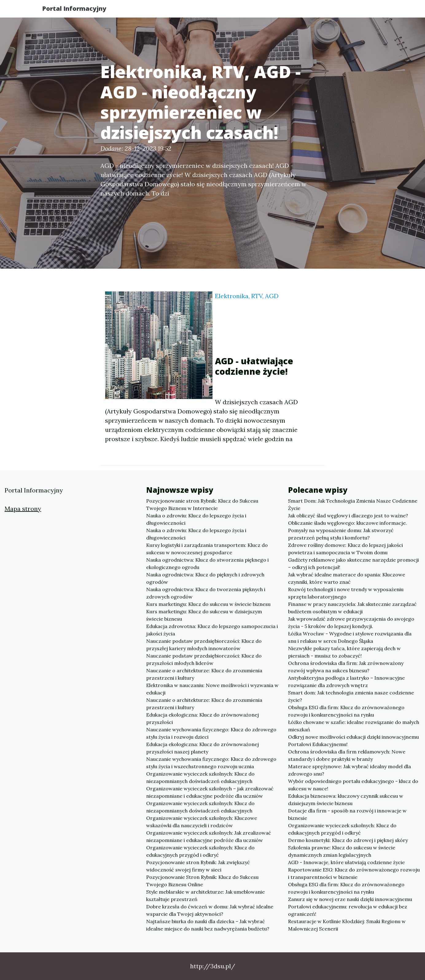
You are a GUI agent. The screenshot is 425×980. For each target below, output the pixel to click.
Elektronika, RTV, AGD (247, 296)
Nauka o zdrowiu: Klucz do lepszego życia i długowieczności (196, 519)
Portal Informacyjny (80, 10)
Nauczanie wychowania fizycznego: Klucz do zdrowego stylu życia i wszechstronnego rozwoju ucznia (211, 763)
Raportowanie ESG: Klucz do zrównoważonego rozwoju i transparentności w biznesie (354, 873)
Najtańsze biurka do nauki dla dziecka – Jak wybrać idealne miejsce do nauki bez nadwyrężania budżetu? (208, 925)
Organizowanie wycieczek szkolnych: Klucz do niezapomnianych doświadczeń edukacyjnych (200, 777)
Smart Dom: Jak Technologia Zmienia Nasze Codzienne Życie (353, 504)
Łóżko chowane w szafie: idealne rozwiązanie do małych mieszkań (354, 726)
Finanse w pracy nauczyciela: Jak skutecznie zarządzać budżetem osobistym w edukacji (352, 608)
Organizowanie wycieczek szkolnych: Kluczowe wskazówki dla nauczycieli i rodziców (202, 822)
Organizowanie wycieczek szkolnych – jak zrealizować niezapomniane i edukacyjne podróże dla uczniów (210, 792)
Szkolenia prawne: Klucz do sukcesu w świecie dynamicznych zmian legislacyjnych (342, 851)
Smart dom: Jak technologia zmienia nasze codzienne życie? (351, 696)
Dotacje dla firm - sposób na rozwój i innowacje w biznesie (347, 814)
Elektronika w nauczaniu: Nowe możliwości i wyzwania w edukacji (212, 689)
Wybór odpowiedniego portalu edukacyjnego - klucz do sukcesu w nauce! (353, 785)
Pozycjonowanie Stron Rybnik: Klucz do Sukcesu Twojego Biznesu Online (202, 881)
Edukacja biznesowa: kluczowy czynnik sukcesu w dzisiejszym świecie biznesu (346, 800)
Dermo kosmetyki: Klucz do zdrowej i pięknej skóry (348, 840)
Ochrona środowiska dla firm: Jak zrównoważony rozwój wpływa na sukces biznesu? (346, 667)
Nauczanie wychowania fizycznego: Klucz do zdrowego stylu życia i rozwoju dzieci (211, 733)
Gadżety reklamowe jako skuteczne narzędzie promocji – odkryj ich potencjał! (353, 563)
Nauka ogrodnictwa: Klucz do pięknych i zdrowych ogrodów (205, 578)
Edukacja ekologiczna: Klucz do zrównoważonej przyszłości (203, 718)
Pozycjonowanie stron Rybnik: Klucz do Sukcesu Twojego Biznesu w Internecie (202, 504)
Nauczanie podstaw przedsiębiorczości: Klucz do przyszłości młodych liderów (204, 659)
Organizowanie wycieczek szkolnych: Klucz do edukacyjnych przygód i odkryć (200, 851)
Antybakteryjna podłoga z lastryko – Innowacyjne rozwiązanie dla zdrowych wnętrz (346, 682)
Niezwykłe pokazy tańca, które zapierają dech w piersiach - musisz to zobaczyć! (344, 652)
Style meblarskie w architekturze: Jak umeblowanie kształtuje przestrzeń (205, 895)
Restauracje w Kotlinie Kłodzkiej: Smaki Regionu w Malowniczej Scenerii (347, 925)
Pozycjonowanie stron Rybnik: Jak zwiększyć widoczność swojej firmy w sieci (198, 866)
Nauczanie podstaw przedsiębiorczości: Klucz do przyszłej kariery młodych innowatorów (204, 645)
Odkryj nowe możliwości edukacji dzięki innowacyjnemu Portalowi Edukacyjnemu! (353, 741)
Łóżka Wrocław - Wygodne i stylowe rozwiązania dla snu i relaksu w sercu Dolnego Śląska (350, 637)
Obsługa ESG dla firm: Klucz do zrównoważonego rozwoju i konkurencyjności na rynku (346, 711)
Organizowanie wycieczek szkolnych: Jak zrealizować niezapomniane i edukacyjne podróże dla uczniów (209, 836)
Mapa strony (23, 509)
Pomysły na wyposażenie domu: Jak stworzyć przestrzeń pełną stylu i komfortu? (341, 534)
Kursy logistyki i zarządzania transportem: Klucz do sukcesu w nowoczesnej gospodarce (207, 549)
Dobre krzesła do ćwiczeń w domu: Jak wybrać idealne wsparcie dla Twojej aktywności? (210, 910)
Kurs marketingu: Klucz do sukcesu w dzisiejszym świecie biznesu (204, 615)
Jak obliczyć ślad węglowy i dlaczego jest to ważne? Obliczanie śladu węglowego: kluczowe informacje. (348, 519)
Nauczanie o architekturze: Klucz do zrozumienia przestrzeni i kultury (204, 674)
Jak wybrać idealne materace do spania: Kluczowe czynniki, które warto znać (347, 578)
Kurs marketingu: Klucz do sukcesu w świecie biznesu (208, 604)
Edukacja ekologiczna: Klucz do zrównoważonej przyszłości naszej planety (203, 748)
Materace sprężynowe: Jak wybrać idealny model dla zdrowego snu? (349, 770)
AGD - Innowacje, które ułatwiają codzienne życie (346, 862)
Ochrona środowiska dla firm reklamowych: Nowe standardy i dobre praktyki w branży (347, 755)
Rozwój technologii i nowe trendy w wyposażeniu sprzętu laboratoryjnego (346, 593)
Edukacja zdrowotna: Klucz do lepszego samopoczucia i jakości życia (212, 630)
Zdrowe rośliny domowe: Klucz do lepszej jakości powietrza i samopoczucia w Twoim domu (345, 549)
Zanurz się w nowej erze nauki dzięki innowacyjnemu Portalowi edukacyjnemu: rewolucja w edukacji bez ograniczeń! (350, 907)
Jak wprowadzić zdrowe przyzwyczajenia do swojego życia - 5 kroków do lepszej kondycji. (351, 622)
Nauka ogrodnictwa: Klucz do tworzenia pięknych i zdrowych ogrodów (206, 593)
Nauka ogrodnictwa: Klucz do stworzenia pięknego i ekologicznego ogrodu (207, 563)
